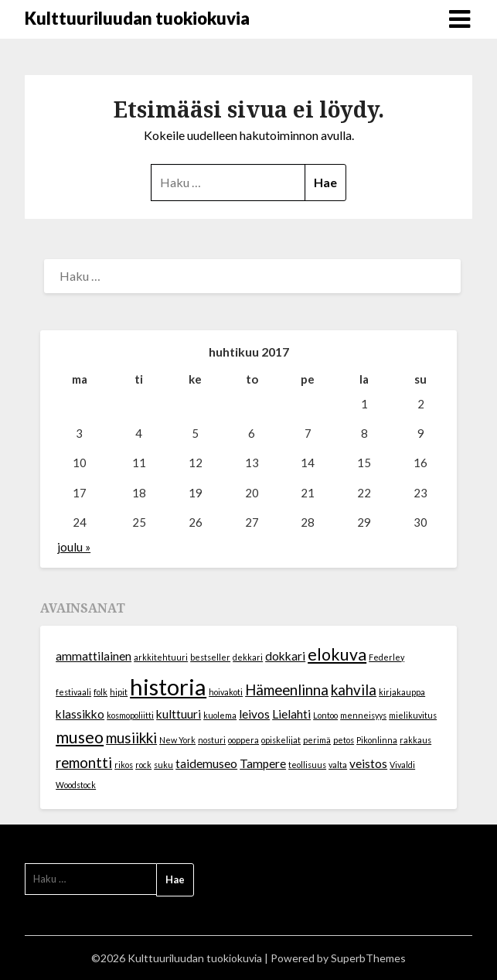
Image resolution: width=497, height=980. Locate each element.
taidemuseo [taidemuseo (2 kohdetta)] (206, 763)
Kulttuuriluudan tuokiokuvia (137, 18)
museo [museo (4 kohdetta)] (80, 737)
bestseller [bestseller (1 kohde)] (210, 657)
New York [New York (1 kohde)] (177, 740)
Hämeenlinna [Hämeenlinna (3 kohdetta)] (287, 690)
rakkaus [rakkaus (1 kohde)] (415, 740)
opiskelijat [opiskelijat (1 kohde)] (281, 740)
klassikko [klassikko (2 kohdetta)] (80, 714)
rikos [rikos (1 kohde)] (124, 765)
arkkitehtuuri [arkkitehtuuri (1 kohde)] (161, 657)
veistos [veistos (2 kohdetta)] (368, 763)
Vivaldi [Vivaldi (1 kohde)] (402, 765)
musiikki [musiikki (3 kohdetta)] (131, 738)
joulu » (74, 547)
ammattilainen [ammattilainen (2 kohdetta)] (94, 656)
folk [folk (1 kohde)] (100, 692)
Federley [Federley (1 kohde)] (386, 657)
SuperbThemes (368, 958)
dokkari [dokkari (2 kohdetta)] (285, 656)
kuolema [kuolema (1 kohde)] (220, 715)
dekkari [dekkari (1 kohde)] (248, 657)
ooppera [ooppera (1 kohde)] (243, 740)
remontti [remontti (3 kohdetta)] (84, 763)
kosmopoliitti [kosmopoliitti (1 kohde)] (130, 715)
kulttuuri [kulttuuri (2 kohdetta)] (179, 714)
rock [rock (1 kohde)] (143, 765)
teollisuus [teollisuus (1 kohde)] (307, 765)
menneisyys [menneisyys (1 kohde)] (363, 715)
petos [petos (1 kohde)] (344, 740)
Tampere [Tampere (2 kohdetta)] (263, 763)
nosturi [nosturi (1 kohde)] (212, 740)
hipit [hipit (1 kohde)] (119, 692)
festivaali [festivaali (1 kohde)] (73, 692)
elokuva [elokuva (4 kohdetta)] (337, 654)
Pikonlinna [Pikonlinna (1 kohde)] (377, 740)
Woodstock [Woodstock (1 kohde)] (76, 785)
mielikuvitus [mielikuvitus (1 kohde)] (413, 715)
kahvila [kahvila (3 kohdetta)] (354, 690)
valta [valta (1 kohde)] (338, 765)
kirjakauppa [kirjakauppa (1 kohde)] (402, 692)
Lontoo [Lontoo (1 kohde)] (325, 715)
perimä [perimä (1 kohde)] (317, 740)
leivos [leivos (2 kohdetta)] (254, 714)
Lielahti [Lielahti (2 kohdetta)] (291, 714)
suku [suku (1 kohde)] (163, 765)
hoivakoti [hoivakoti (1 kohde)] (226, 692)
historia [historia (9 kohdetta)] (168, 686)
